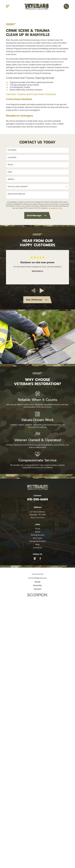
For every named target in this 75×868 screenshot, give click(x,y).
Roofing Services (38, 535)
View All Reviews (37, 300)
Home (37, 529)
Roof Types (38, 538)
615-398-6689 (38, 499)
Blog (37, 544)
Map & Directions (38, 518)
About (38, 532)
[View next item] (42, 291)
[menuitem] (37, 582)
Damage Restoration (38, 541)
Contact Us (38, 548)
